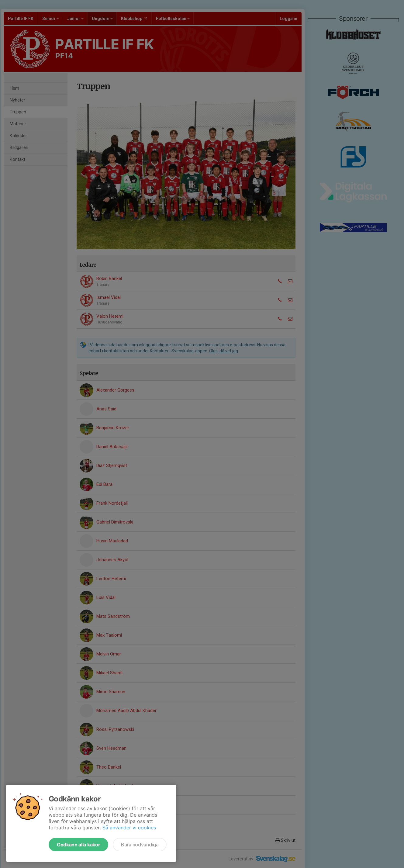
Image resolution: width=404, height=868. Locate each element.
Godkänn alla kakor (78, 845)
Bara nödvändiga (140, 845)
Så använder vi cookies (129, 828)
